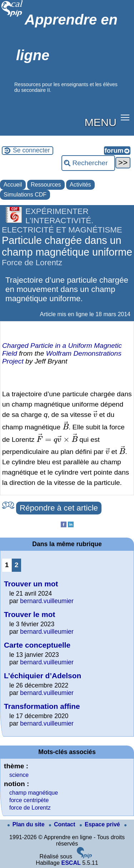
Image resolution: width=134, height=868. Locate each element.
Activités (80, 185)
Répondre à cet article (59, 508)
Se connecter (31, 150)
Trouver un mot (31, 584)
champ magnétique (34, 793)
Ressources (46, 185)
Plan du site (27, 824)
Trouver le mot (29, 614)
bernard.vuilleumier (47, 601)
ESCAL (71, 863)
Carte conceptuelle (37, 645)
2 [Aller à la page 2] (17, 565)
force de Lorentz (30, 808)
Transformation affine (42, 706)
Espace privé (101, 824)
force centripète (29, 800)
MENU (101, 122)
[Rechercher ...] (88, 163)
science (19, 775)
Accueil (13, 185)
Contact (63, 824)
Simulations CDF (25, 195)
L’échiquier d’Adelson (43, 676)
